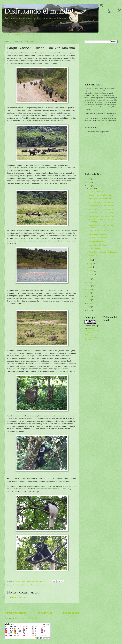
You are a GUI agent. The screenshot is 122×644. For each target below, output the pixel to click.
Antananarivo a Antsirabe (98, 245)
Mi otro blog (36, 34)
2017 (89, 186)
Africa (15, 585)
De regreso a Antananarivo (98, 234)
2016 (89, 279)
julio (91, 260)
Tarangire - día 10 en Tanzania (100, 195)
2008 (89, 307)
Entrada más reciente (15, 613)
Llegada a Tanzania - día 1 (98, 231)
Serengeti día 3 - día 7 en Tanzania (101, 206)
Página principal (16, 34)
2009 (89, 303)
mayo (91, 264)
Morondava (93, 256)
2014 (89, 286)
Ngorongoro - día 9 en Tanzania (100, 199)
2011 (89, 296)
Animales (21, 585)
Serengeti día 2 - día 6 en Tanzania (101, 209)
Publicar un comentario (19, 597)
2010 (89, 300)
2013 (89, 289)
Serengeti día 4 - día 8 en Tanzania (101, 202)
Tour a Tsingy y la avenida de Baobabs (103, 252)
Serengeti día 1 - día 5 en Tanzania (101, 213)
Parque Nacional (31, 585)
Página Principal (45, 613)
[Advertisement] (42, 607)
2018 (89, 182)
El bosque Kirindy (95, 248)
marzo (91, 271)
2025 (89, 179)
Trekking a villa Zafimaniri (98, 238)
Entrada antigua (71, 613)
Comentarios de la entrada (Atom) (27, 618)
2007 (89, 310)
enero (91, 274)
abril (91, 267)
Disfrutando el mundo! (39, 11)
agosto (92, 189)
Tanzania (42, 585)
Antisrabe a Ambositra (97, 241)
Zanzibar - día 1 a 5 (96, 192)
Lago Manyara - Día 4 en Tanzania (101, 216)
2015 (89, 282)
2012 (89, 293)
